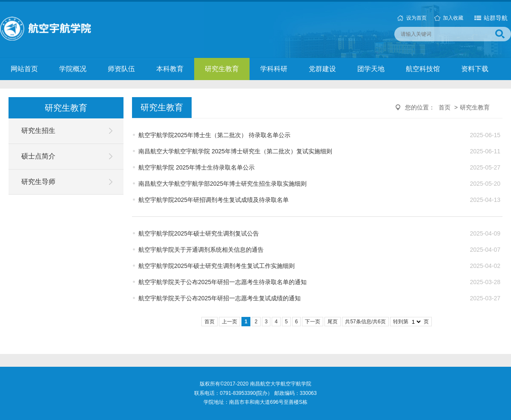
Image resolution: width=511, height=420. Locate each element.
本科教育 (170, 69)
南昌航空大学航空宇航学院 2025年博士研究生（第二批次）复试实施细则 (235, 151)
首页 (445, 107)
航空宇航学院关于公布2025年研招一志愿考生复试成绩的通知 (220, 298)
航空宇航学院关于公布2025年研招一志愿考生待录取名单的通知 (222, 282)
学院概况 (73, 69)
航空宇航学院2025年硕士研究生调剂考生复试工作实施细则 (217, 266)
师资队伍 (121, 69)
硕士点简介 (38, 156)
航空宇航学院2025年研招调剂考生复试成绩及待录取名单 (214, 200)
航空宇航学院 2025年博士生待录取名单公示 (197, 167)
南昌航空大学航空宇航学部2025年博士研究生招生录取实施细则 (222, 184)
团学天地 (371, 69)
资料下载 (475, 69)
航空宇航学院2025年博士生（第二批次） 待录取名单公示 (214, 135)
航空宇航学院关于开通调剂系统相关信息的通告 (201, 250)
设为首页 (416, 18)
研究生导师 (38, 182)
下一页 (313, 322)
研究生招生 (38, 131)
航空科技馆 (423, 69)
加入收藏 (453, 18)
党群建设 (322, 69)
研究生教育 (222, 69)
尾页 (333, 322)
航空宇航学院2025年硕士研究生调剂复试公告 (199, 233)
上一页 (230, 322)
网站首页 (24, 69)
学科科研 (274, 69)
